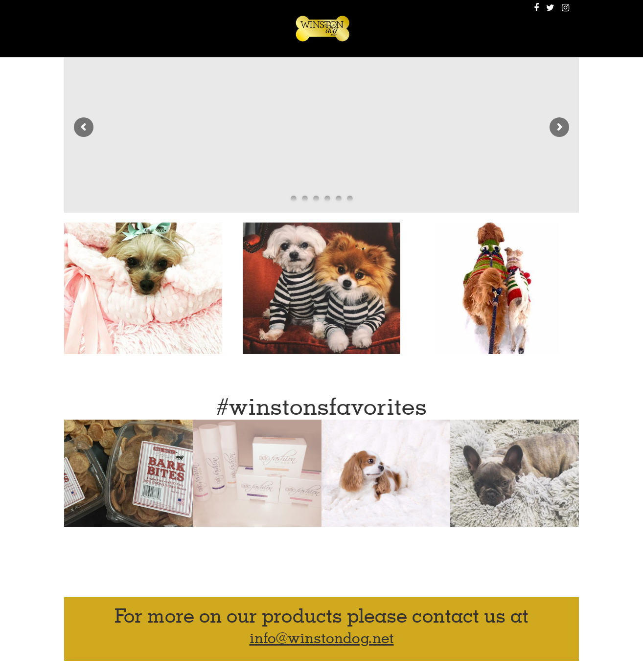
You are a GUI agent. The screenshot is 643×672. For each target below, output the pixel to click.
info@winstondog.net (322, 639)
